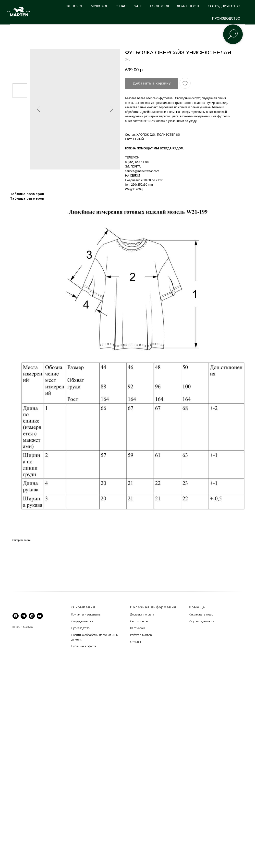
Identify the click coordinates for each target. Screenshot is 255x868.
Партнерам (138, 628)
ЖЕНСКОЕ (75, 6)
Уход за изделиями (202, 621)
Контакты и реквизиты (86, 614)
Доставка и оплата (142, 614)
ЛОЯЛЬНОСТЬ (189, 6)
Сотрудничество (82, 621)
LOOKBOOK (160, 6)
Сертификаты (139, 621)
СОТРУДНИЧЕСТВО (224, 6)
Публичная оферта (84, 646)
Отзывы (135, 642)
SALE (138, 6)
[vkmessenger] (32, 616)
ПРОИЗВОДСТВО (226, 18)
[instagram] (16, 616)
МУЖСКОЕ (100, 6)
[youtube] (40, 616)
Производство (80, 628)
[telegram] (24, 616)
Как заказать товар (201, 614)
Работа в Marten (141, 635)
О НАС (121, 6)
